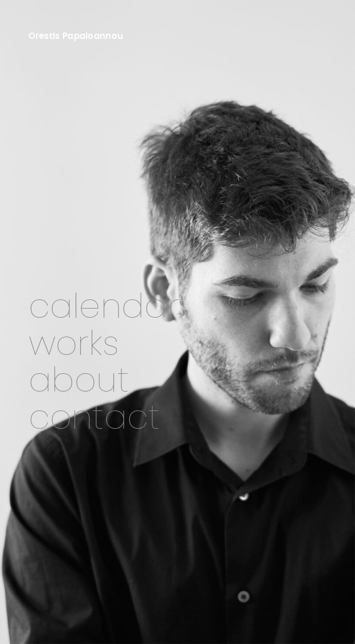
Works (74, 345)
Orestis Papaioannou (76, 36)
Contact (94, 419)
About (79, 382)
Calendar (104, 308)
